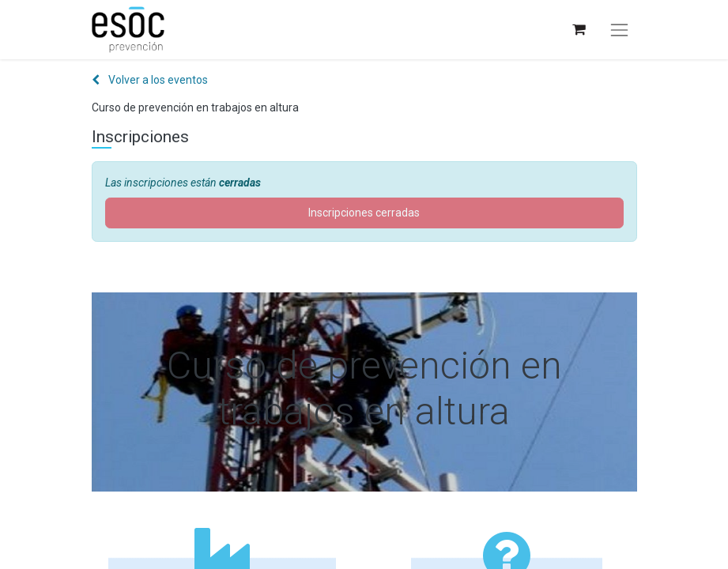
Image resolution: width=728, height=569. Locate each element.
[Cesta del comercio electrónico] (578, 30)
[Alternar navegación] (619, 30)
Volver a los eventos (150, 80)
